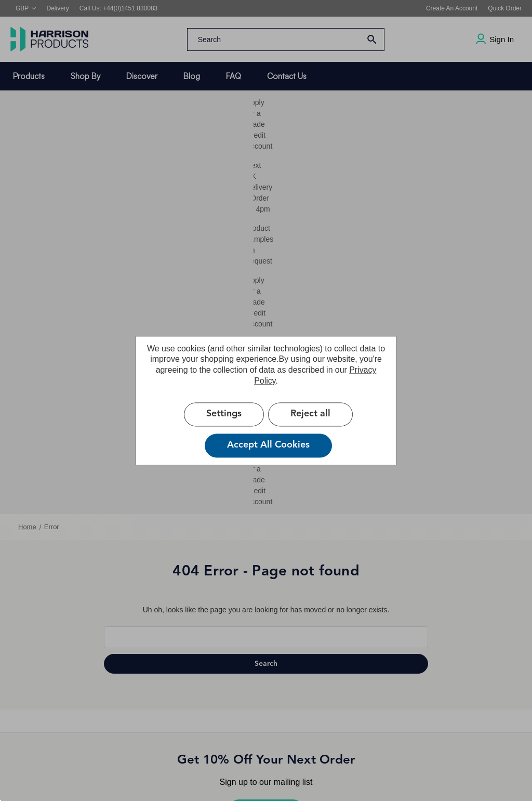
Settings (224, 414)
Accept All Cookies (268, 445)
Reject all (310, 414)
